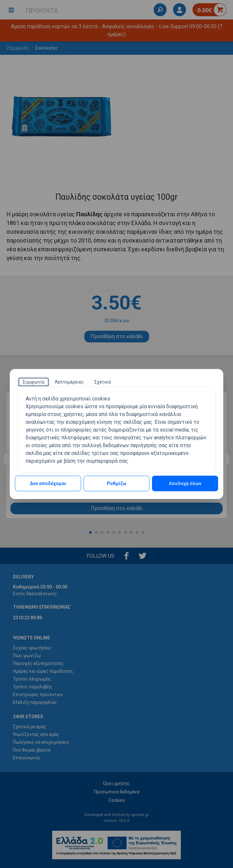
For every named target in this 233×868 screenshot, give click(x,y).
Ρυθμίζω (117, 483)
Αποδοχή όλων (185, 483)
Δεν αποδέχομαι (48, 483)
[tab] (34, 382)
